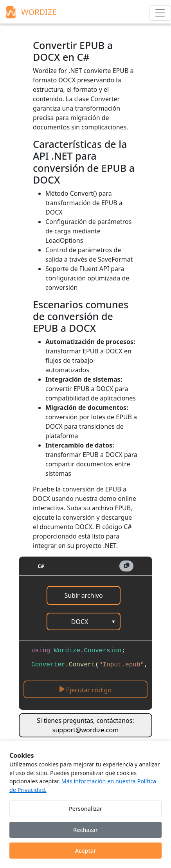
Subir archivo (83, 595)
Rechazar (85, 830)
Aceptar (86, 851)
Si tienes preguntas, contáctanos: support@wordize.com (85, 725)
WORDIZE (30, 12)
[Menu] (160, 13)
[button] (126, 566)
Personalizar (85, 809)
